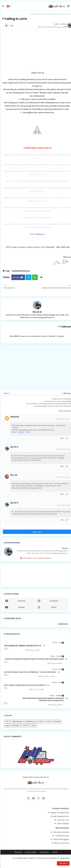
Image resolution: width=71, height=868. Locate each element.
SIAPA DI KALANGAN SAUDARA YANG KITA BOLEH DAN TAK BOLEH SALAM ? (33, 659)
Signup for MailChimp (59, 813)
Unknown (14, 417)
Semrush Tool (63, 820)
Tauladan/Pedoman (51, 14)
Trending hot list (62, 836)
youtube (21, 607)
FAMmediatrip (17, 721)
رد (66, 438)
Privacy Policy (30, 852)
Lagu (7, 725)
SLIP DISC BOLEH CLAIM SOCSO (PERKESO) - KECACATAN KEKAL (30, 672)
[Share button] (41, 277)
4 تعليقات (6, 393)
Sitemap (18, 852)
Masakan (16, 725)
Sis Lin (36, 312)
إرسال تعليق (37, 532)
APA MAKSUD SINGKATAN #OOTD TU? (22, 646)
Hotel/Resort (30, 721)
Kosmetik (56, 721)
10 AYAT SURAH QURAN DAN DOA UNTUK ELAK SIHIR (24, 685)
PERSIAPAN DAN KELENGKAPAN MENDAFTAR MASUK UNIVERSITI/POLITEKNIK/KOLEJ (43, 699)
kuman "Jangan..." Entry (20, 432)
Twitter (28, 277)
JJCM (48, 721)
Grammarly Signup (61, 839)
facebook (21, 601)
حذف (62, 438)
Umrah (25, 725)
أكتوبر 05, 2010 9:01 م (63, 477)
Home (55, 852)
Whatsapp (35, 277)
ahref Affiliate (63, 824)
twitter (53, 607)
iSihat (33, 725)
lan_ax (13, 475)
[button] (2, 6)
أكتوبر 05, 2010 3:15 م (63, 419)
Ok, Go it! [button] (63, 863)
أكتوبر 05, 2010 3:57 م (63, 449)
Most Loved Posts (61, 843)
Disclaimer (44, 852)
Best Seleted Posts (61, 816)
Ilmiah (40, 721)
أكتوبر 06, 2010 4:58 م (63, 505)
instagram (53, 601)
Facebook (16, 277)
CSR (7, 721)
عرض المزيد (66, 327)
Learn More (64, 858)
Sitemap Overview (61, 832)
